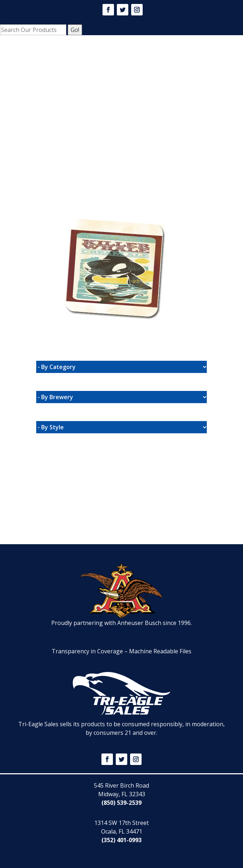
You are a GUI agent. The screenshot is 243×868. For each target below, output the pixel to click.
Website (67, 207)
